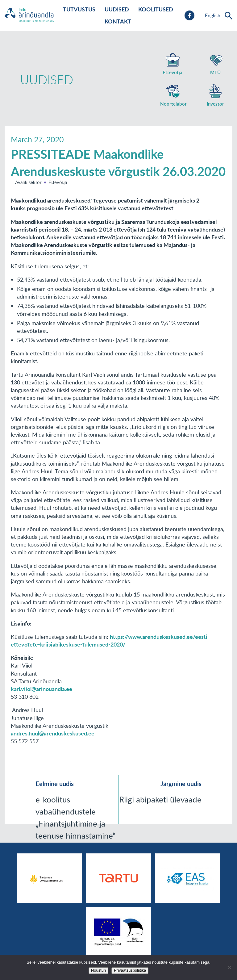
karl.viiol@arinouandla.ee (42, 689)
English (213, 15)
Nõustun (98, 970)
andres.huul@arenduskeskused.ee (53, 733)
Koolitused (156, 9)
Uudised (117, 9)
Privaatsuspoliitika (130, 970)
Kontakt (118, 21)
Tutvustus (79, 9)
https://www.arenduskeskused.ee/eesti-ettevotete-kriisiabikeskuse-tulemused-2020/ (110, 641)
